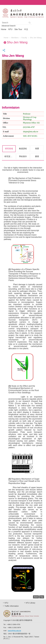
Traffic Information (12, 606)
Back (36, 597)
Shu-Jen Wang (36, 38)
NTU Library (31, 603)
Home (4, 29)
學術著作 (23, 156)
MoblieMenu (44, 2)
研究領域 (9, 149)
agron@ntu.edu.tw (14, 631)
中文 (26, 29)
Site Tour (18, 29)
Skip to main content (1, 1)
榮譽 (37, 156)
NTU (10, 29)
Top (42, 597)
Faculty (24, 38)
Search (30, 23)
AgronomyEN (23, 13)
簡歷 (37, 149)
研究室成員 (9, 156)
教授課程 (23, 149)
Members (15, 38)
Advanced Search (9, 26)
